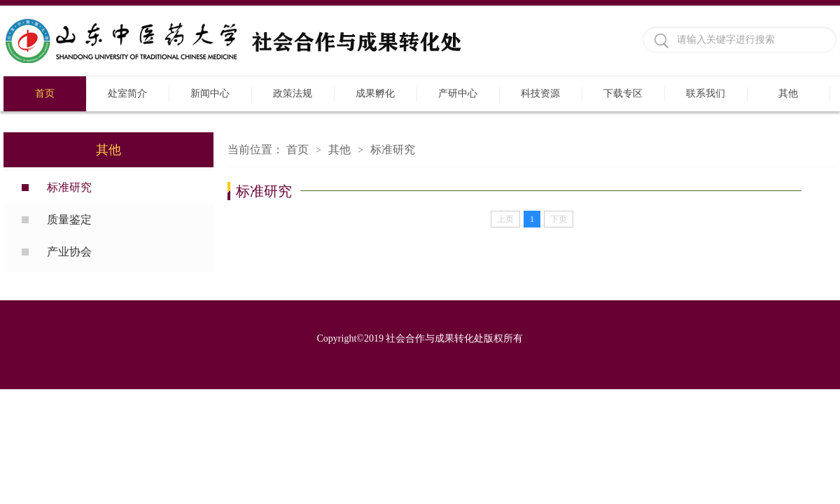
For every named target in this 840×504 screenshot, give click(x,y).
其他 (788, 93)
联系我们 (706, 93)
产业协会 (69, 252)
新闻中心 (210, 93)
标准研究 (69, 187)
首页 (45, 93)
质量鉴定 (69, 219)
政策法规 (293, 93)
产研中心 (458, 93)
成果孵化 (375, 93)
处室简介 (127, 93)
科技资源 (540, 93)
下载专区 (623, 93)
